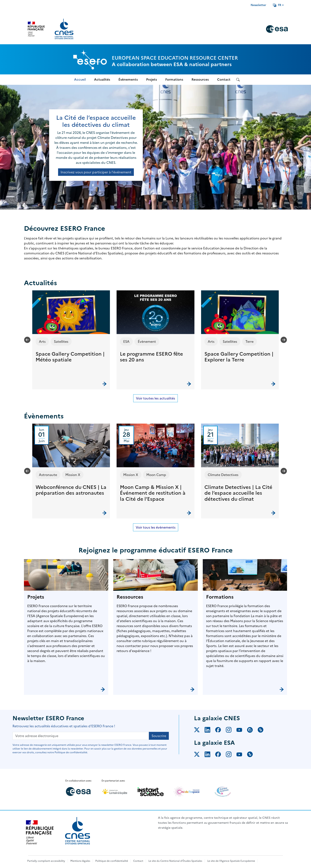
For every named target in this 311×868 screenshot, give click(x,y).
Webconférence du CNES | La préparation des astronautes (71, 490)
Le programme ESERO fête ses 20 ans (151, 357)
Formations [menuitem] (174, 80)
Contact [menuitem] (224, 80)
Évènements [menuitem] (128, 80)
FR (277, 5)
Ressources (130, 597)
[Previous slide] (27, 340)
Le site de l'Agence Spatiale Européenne (231, 861)
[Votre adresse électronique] (81, 736)
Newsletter (258, 5)
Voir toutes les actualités (155, 398)
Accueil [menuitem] (80, 80)
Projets (36, 597)
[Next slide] (284, 340)
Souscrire (159, 736)
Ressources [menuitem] (200, 80)
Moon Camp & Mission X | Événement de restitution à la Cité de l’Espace (153, 493)
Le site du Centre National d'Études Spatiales (175, 861)
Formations (220, 597)
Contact (138, 861)
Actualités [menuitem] (102, 80)
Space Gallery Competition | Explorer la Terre (239, 357)
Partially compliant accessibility (46, 861)
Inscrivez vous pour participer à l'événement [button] (96, 172)
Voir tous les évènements (156, 527)
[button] (71, 340)
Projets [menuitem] (152, 80)
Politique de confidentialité (112, 861)
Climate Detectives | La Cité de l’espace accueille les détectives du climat (238, 493)
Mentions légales (80, 861)
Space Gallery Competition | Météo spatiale (70, 357)
